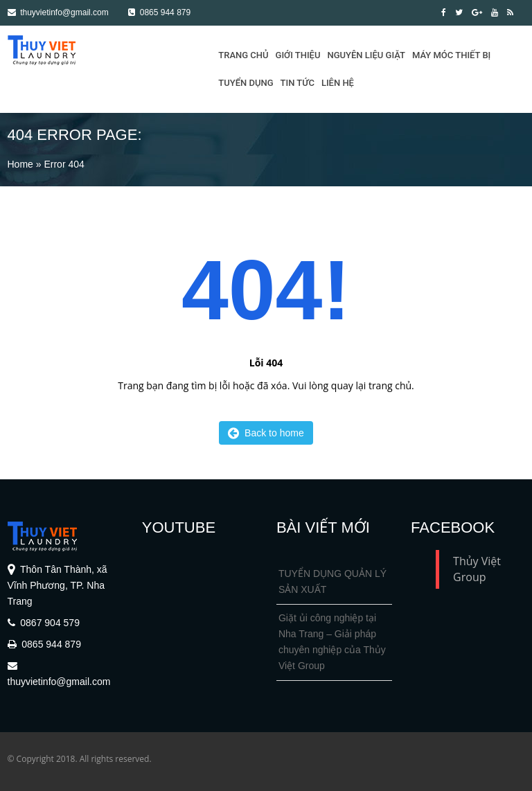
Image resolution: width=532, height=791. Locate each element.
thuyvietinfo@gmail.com (58, 12)
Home (20, 164)
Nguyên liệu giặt (366, 55)
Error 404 (64, 164)
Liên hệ (338, 83)
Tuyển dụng (246, 83)
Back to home (266, 433)
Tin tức (298, 83)
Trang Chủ (243, 55)
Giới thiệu (298, 55)
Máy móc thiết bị (451, 55)
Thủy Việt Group (477, 569)
